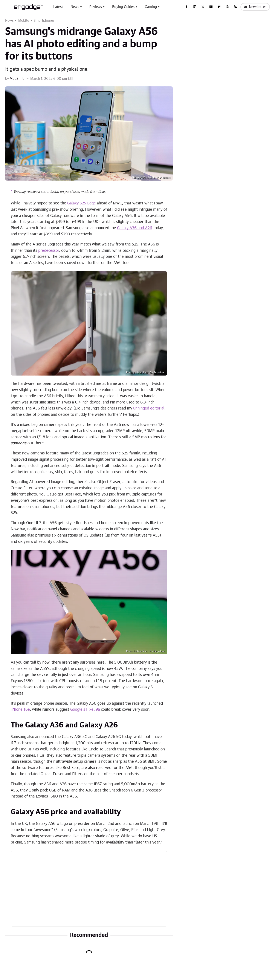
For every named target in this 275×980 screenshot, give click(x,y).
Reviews (96, 7)
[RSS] (235, 7)
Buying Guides (123, 7)
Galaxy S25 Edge (82, 203)
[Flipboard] (219, 7)
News (75, 7)
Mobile (24, 21)
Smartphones (44, 21)
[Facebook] (186, 7)
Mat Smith (18, 79)
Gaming (151, 7)
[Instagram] (195, 7)
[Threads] (227, 7)
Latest (58, 7)
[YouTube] (211, 7)
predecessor (49, 251)
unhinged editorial (149, 408)
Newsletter (255, 7)
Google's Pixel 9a (85, 710)
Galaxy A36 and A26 (135, 228)
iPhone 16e (20, 710)
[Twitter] (203, 7)
